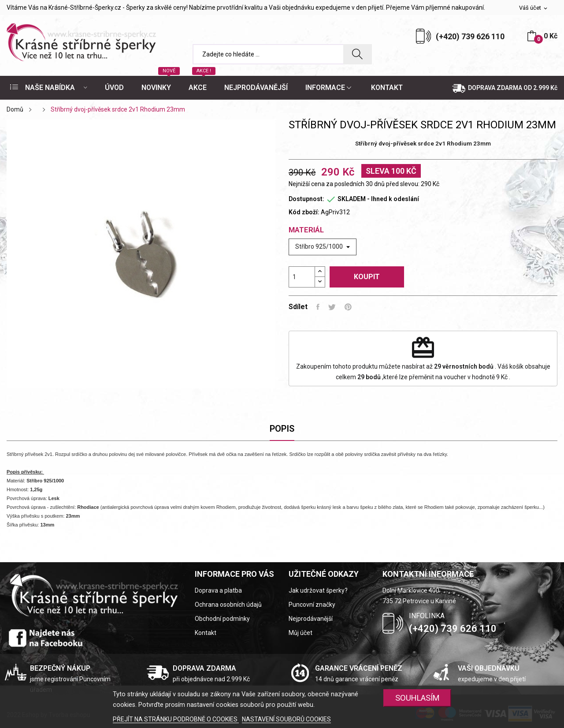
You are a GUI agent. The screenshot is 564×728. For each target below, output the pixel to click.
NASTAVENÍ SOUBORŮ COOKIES (286, 719)
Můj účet (301, 633)
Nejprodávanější (311, 619)
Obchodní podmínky (222, 619)
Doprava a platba (218, 590)
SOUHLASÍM (417, 698)
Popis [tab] (282, 429)
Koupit (367, 277)
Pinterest (348, 307)
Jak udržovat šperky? (318, 590)
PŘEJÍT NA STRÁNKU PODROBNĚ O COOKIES (176, 719)
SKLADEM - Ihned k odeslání (378, 199)
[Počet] (302, 277)
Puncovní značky (312, 605)
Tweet (332, 307)
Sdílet (318, 307)
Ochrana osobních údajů (228, 605)
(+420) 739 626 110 (470, 36)
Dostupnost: (306, 199)
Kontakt (206, 633)
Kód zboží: (304, 212)
